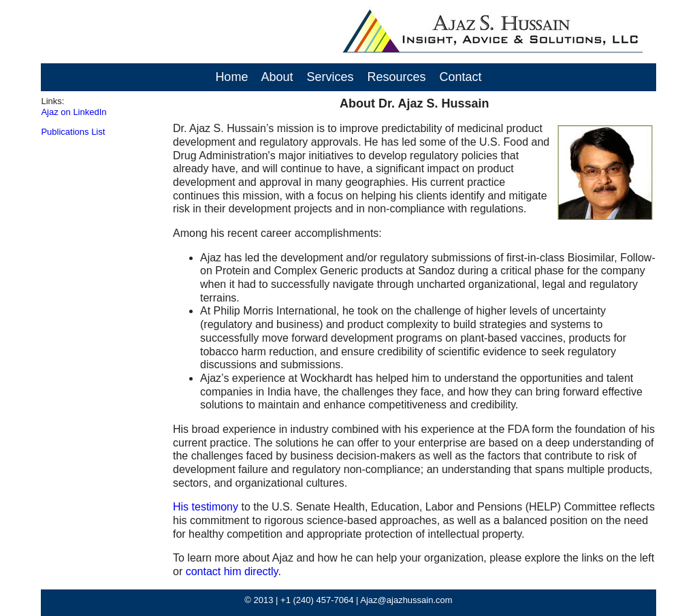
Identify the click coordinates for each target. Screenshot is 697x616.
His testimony (206, 507)
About (277, 77)
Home (231, 77)
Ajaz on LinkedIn (74, 112)
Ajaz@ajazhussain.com (406, 600)
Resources (397, 77)
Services (330, 77)
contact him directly (232, 571)
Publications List (73, 132)
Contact (461, 77)
